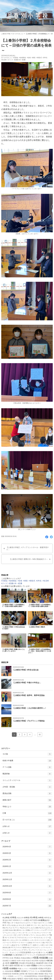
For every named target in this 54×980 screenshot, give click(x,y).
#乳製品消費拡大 (26, 958)
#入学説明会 (47, 966)
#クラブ (15, 938)
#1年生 (13, 918)
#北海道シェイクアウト (16, 976)
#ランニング (19, 950)
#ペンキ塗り (41, 945)
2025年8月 (27, 900)
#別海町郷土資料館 (18, 974)
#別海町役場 (7, 974)
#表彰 (34, 58)
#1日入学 (20, 918)
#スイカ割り (47, 940)
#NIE (4, 923)
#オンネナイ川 (20, 935)
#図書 (41, 979)
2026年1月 (27, 867)
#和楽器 (36, 979)
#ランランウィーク (32, 950)
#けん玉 (21, 925)
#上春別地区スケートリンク (24, 955)
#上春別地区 (7, 955)
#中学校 (49, 955)
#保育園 (17, 965)
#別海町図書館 (46, 971)
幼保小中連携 (27, 762)
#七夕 (33, 953)
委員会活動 (27, 794)
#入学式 (40, 966)
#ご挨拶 (27, 925)
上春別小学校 (6, 34)
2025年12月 (27, 874)
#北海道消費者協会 (44, 976)
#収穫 (26, 979)
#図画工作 (48, 979)
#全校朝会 (22, 58)
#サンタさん (11, 940)
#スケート (16, 942)
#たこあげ (42, 925)
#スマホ (35, 943)
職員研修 (27, 775)
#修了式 (23, 966)
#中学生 (6, 958)
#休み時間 (35, 961)
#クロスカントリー (26, 938)
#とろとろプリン (13, 928)
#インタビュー (13, 933)
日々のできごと (18, 34)
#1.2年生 (6, 918)
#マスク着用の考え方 (25, 948)
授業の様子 (27, 801)
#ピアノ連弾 (32, 945)
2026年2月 (27, 861)
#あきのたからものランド (24, 923)
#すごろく (34, 925)
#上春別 (49, 952)
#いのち (8, 925)
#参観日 (20, 979)
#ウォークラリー (43, 933)
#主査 (11, 958)
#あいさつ (11, 923)
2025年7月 (27, 907)
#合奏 (31, 979)
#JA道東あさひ (43, 920)
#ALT (10, 920)
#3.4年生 (34, 918)
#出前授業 (33, 969)
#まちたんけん (45, 928)
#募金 (46, 974)
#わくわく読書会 (25, 930)
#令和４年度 (21, 961)
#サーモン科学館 (21, 940)
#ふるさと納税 (34, 928)
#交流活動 (43, 958)
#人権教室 (13, 961)
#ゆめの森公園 (14, 930)
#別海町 (17, 971)
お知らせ (27, 827)
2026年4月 (27, 848)
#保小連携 (9, 965)
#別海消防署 (9, 971)
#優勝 (28, 966)
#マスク (14, 947)
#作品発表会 (30, 963)
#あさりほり (38, 923)
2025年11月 (27, 880)
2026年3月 (27, 854)
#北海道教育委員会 (31, 976)
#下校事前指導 (41, 955)
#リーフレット (45, 950)
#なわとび (24, 928)
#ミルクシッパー (39, 947)
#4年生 (41, 918)
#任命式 (28, 961)
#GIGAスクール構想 (21, 920)
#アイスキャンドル (38, 930)
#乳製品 (17, 958)
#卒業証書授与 (12, 979)
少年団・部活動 (27, 788)
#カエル (39, 935)
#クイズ (10, 60)
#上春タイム (41, 952)
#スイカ (39, 940)
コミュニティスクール (27, 781)
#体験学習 (14, 963)
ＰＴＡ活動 (27, 768)
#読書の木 (17, 60)
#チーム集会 (11, 945)
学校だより (27, 808)
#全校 (29, 58)
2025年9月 (27, 894)
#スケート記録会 (27, 943)
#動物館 (41, 974)
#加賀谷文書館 (33, 974)
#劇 (26, 974)
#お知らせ (15, 925)
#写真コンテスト (23, 969)
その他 (27, 755)
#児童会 (16, 58)
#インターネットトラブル (28, 933)
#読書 (24, 60)
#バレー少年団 (21, 945)
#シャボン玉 (32, 940)
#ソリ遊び (42, 943)
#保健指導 (40, 963)
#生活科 (4, 60)
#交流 (35, 958)
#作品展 (22, 963)
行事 (27, 814)
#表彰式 (39, 58)
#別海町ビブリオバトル (30, 971)
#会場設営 (42, 961)
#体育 (7, 963)
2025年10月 (27, 887)
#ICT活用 (33, 920)
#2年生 (45, 58)
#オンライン (31, 935)
